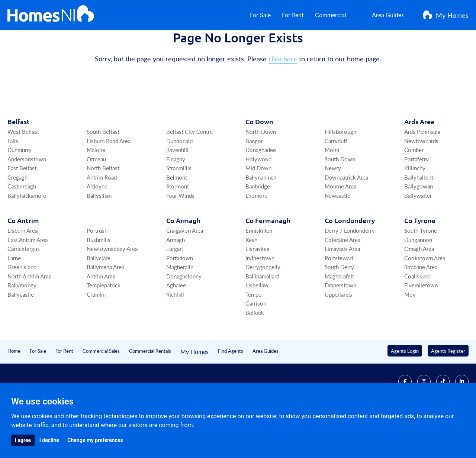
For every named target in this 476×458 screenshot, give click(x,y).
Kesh (251, 277)
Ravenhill (177, 187)
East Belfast (22, 205)
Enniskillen (259, 267)
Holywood (258, 196)
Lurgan (174, 286)
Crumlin (96, 331)
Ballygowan (419, 223)
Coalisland (417, 313)
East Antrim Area (28, 277)
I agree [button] (23, 440)
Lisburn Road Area (109, 178)
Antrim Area (101, 313)
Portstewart (339, 295)
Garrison (256, 340)
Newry (333, 205)
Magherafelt (339, 313)
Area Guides (382, 19)
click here (283, 96)
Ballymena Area (105, 304)
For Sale (258, 19)
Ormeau (96, 196)
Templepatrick (104, 322)
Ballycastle (21, 331)
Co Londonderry (350, 257)
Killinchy (415, 205)
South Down (340, 196)
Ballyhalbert (419, 214)
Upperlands (338, 331)
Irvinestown (260, 295)
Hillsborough (340, 169)
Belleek (255, 350)
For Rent (294, 19)
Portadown (180, 295)
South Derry (339, 304)
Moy (410, 331)
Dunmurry (20, 187)
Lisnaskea (257, 286)
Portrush (97, 267)
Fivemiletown (421, 322)
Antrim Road (102, 214)
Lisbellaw (257, 322)
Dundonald (179, 178)
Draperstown (340, 322)
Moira (332, 187)
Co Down (259, 159)
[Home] (51, 19)
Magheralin (180, 304)
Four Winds (180, 233)
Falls (13, 178)
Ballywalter (418, 233)
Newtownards (421, 178)
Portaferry (416, 196)
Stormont (178, 223)
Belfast (19, 159)
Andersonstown (27, 196)
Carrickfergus (24, 286)
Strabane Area (421, 304)
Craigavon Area (185, 267)
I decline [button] (49, 440)
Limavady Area (342, 286)
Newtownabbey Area (112, 286)
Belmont (177, 214)
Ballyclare (99, 295)
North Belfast (103, 205)
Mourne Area (340, 223)
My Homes (446, 19)
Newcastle (337, 233)
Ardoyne (97, 223)
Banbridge (258, 223)
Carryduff (336, 178)
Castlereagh (22, 223)
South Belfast (103, 169)
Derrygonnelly (263, 304)
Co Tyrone (420, 257)
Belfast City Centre (189, 169)
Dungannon (418, 277)
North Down (261, 169)
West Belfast (23, 169)
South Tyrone (421, 267)
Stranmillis (179, 205)
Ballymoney (22, 322)
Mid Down (258, 205)
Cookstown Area (425, 295)
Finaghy (176, 196)
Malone (96, 187)
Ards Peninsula (422, 169)
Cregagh (17, 214)
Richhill (175, 331)
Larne (14, 295)
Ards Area (419, 159)
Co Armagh (183, 257)
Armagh (176, 277)
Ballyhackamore (27, 233)
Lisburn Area (22, 267)
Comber (414, 187)
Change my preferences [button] (95, 440)
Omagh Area (419, 286)
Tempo (254, 331)
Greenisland (22, 304)
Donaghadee (261, 187)
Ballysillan (99, 233)
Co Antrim (23, 257)
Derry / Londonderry (350, 267)
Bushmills (99, 277)
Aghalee (176, 322)
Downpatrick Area (346, 214)
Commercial (335, 19)
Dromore (256, 233)
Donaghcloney (184, 313)
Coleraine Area (342, 277)
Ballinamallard (262, 313)
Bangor (254, 178)
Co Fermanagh (268, 257)
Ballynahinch (261, 214)
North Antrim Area (29, 313)
